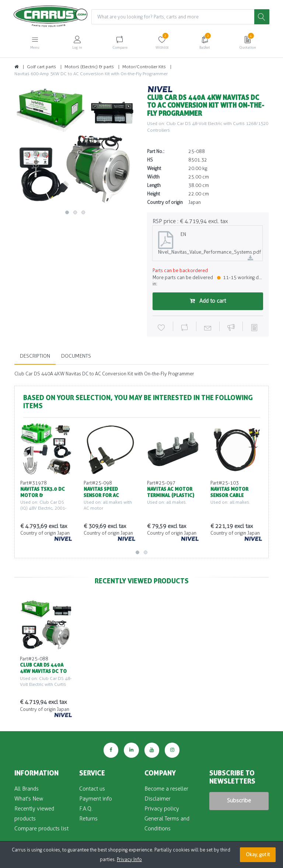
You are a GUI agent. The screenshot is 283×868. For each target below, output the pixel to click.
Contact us (92, 789)
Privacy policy (162, 809)
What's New (29, 799)
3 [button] (83, 213)
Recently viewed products (34, 814)
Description (35, 356)
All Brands (27, 789)
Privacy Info (129, 859)
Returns (88, 819)
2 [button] (75, 213)
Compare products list (41, 829)
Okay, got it (258, 855)
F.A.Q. (86, 809)
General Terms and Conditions (167, 824)
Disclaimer (158, 799)
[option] (75, 146)
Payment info (96, 799)
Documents (76, 356)
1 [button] (67, 213)
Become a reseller (166, 789)
